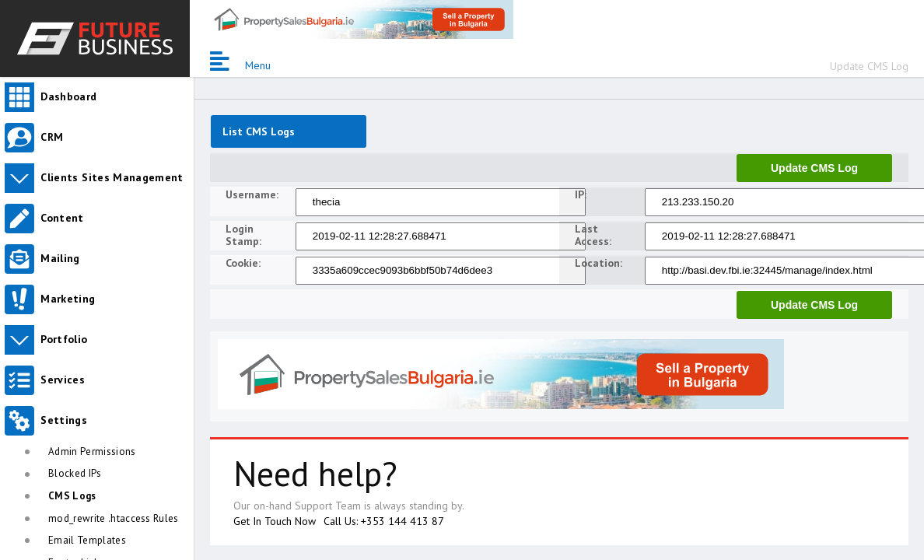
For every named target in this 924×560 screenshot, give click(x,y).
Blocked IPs (75, 473)
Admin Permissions (92, 451)
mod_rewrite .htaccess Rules (114, 518)
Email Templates (87, 540)
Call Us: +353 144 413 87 (384, 521)
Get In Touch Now (275, 521)
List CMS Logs (259, 131)
